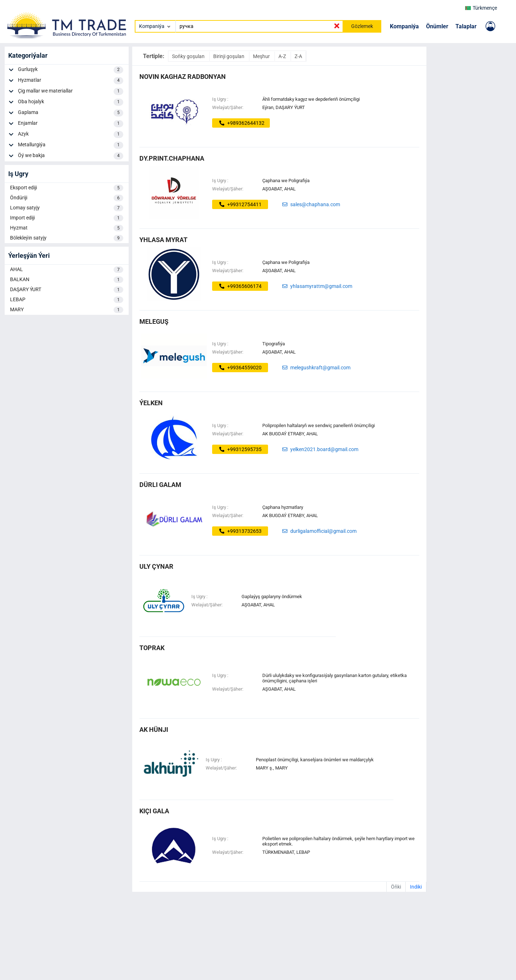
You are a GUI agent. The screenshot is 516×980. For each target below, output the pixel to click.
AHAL (67, 270)
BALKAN (67, 280)
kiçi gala (154, 811)
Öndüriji (67, 198)
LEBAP (67, 300)
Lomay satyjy (67, 208)
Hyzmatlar (71, 81)
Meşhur (262, 56)
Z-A (298, 56)
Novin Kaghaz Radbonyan (183, 77)
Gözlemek (362, 26)
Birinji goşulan (229, 56)
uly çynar (156, 566)
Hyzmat (67, 228)
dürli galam (160, 485)
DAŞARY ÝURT (67, 290)
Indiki (416, 887)
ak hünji (154, 730)
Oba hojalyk (71, 102)
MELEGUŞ (154, 321)
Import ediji (67, 218)
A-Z (283, 56)
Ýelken (151, 403)
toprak (152, 648)
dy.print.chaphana (172, 158)
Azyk (71, 134)
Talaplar (466, 26)
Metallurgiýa (71, 145)
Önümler (437, 26)
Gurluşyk (71, 70)
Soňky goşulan (189, 56)
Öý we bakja (71, 156)
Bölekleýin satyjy (67, 238)
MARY (67, 310)
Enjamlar (71, 124)
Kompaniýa (404, 26)
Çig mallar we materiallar (71, 91)
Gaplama (71, 113)
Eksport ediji (67, 188)
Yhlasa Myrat (163, 240)
